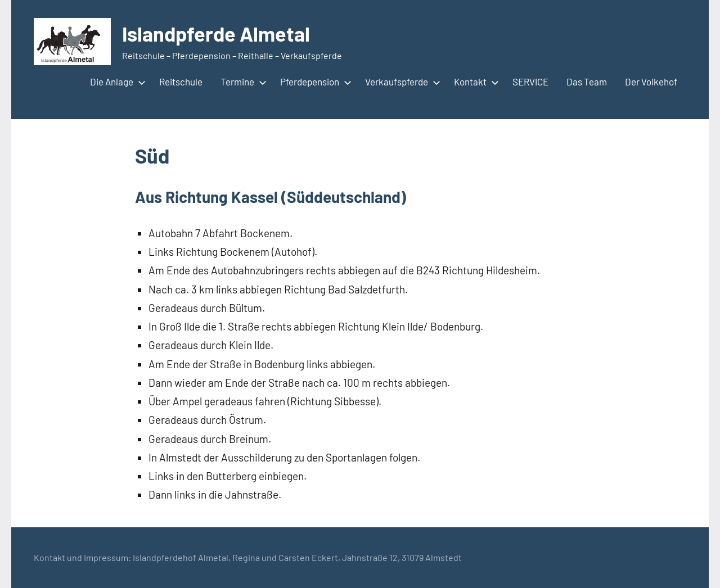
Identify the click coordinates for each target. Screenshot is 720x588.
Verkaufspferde (400, 82)
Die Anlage (116, 82)
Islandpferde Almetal (216, 33)
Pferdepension (314, 82)
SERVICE (530, 82)
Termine (241, 82)
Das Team (587, 82)
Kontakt (474, 82)
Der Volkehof (651, 82)
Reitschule (181, 82)
